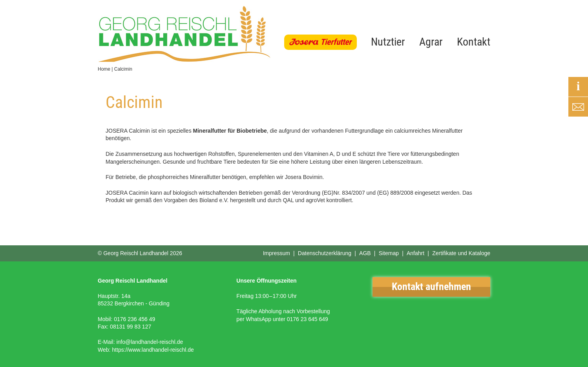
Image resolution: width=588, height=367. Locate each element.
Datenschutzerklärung (325, 253)
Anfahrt (415, 253)
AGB (365, 253)
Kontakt (474, 42)
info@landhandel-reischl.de (150, 342)
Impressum (277, 253)
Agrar (431, 42)
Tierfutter (336, 42)
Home (104, 69)
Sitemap (389, 253)
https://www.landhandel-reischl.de (153, 350)
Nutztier (388, 42)
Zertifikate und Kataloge (461, 253)
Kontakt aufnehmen (431, 287)
